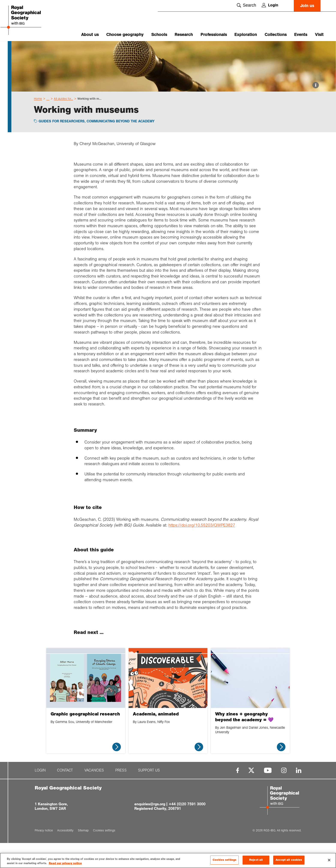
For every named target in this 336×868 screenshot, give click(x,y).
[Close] (329, 860)
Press (121, 795)
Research (184, 35)
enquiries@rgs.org (150, 829)
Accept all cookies (289, 860)
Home (38, 123)
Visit (319, 35)
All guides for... (63, 123)
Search (246, 5)
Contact (65, 795)
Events (301, 35)
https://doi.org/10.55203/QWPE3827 (202, 550)
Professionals (214, 35)
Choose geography (125, 35)
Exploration (246, 35)
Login (270, 5)
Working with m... (89, 123)
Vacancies (94, 795)
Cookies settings (224, 860)
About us (90, 35)
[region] (168, 860)
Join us (307, 6)
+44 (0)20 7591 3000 (187, 829)
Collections (276, 35)
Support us (149, 795)
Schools (159, 35)
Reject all (256, 860)
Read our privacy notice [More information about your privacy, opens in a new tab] (65, 863)
